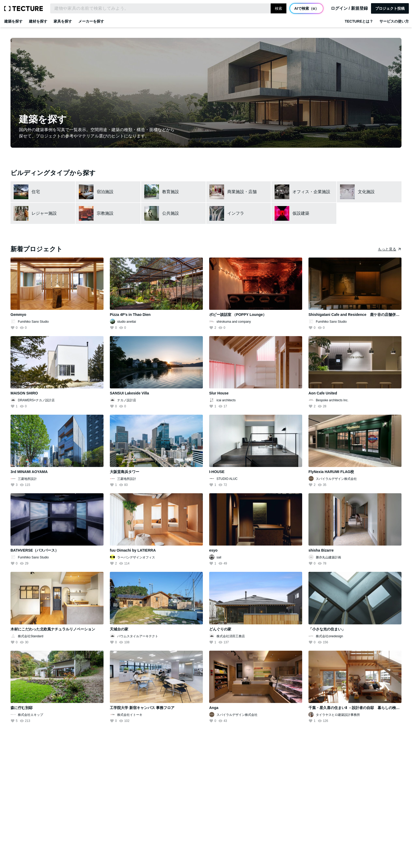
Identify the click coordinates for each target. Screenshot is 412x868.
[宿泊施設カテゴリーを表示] (108, 192)
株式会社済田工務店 (231, 636)
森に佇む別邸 (22, 708)
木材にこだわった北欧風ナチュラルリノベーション (53, 629)
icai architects (226, 400)
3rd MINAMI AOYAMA (29, 472)
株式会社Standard (31, 636)
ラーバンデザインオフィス (136, 557)
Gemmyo (18, 315)
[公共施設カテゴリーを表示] (173, 213)
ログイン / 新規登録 (349, 8)
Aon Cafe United (323, 393)
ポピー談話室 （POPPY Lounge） (238, 315)
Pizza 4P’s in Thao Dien (130, 315)
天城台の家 (119, 629)
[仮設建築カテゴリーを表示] (304, 213)
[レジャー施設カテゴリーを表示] (43, 213)
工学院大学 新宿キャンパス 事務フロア (142, 708)
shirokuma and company (234, 322)
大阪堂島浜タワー (125, 472)
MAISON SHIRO (24, 393)
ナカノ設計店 (127, 400)
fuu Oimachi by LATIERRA (133, 550)
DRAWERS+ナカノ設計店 (36, 400)
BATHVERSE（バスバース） (35, 550)
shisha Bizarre (321, 550)
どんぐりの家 (220, 629)
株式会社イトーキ (130, 715)
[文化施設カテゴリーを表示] (369, 192)
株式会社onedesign (329, 636)
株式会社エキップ (30, 715)
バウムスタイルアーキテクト (138, 636)
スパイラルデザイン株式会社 (336, 479)
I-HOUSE (217, 472)
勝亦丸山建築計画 (328, 557)
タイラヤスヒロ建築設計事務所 (338, 715)
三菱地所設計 (27, 479)
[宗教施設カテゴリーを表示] (108, 213)
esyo (213, 550)
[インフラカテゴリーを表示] (239, 213)
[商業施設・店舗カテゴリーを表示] (239, 192)
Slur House (219, 393)
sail (219, 557)
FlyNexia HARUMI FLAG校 (331, 472)
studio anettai (127, 322)
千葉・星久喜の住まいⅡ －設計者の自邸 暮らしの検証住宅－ (360, 708)
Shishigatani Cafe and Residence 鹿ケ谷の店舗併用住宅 (358, 315)
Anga (214, 708)
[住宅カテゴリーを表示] (43, 192)
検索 (279, 8)
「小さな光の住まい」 (327, 629)
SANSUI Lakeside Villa (129, 393)
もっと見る (387, 249)
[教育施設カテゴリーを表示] (173, 192)
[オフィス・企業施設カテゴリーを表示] (304, 192)
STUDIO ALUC (227, 479)
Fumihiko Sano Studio (33, 322)
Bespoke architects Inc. (332, 400)
